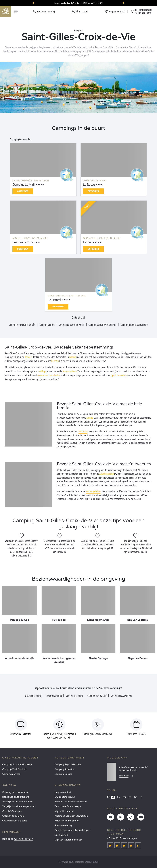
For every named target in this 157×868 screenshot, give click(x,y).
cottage (43, 371)
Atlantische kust (107, 474)
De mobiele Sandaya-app (68, 806)
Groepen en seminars (13, 816)
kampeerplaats (70, 371)
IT (141, 797)
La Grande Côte (23, 242)
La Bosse (89, 185)
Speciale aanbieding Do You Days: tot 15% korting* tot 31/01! (78, 3)
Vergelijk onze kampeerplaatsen (19, 806)
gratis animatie (119, 375)
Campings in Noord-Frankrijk (17, 765)
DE (136, 797)
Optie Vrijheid (61, 835)
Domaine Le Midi (23, 185)
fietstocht (83, 432)
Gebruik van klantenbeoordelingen (72, 830)
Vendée (28, 357)
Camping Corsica (63, 774)
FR (130, 797)
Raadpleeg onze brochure (16, 797)
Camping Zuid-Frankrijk (14, 769)
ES (124, 797)
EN (119, 797)
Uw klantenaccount (65, 797)
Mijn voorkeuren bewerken (68, 840)
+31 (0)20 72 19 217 (23, 839)
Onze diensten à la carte (15, 821)
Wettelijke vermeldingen (67, 821)
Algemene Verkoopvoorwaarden (71, 816)
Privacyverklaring (63, 826)
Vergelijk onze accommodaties (18, 802)
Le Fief (87, 242)
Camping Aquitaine (64, 769)
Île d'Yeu (55, 361)
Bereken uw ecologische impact (71, 802)
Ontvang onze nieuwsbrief (16, 792)
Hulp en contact (63, 792)
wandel (73, 357)
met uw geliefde (93, 491)
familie (90, 418)
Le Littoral (54, 300)
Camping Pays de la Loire (68, 765)
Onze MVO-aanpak (12, 811)
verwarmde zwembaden (49, 375)
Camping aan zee (11, 774)
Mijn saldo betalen (64, 811)
